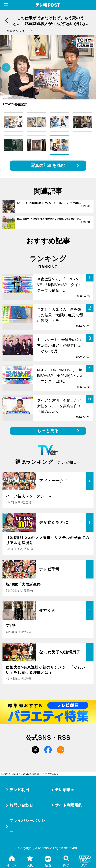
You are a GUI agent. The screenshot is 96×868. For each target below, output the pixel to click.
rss (61, 750)
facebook (48, 750)
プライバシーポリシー (27, 826)
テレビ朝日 (19, 790)
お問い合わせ (21, 805)
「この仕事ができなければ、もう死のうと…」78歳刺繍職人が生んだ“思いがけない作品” (33, 774)
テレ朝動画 (65, 790)
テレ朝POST (48, 5)
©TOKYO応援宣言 (52, 774)
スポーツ (15, 774)
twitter (35, 750)
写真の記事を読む (48, 165)
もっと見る (48, 431)
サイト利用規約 (68, 805)
